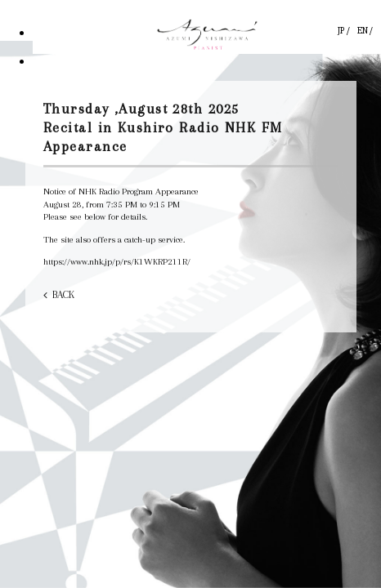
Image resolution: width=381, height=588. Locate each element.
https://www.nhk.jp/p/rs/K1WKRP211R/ (117, 262)
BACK (63, 295)
